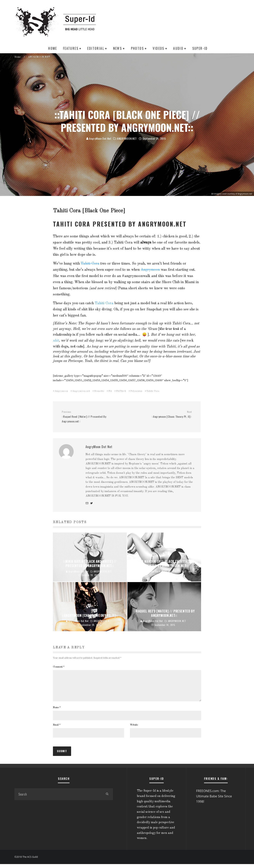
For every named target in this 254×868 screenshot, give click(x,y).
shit (56, 341)
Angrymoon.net (81, 391)
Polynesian (136, 391)
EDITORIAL (96, 48)
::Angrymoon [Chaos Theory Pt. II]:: (161, 414)
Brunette (99, 391)
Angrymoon (150, 270)
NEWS (118, 48)
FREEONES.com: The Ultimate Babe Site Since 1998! (214, 801)
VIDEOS (158, 48)
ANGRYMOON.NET (127, 139)
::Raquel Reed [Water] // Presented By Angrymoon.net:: (93, 417)
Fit (110, 391)
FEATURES (71, 48)
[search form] (58, 799)
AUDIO (178, 48)
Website (134, 730)
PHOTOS (137, 48)
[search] (107, 799)
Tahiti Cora (90, 264)
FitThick (121, 391)
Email (57, 730)
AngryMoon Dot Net (99, 138)
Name (57, 712)
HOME (53, 48)
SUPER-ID (200, 48)
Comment (59, 667)
